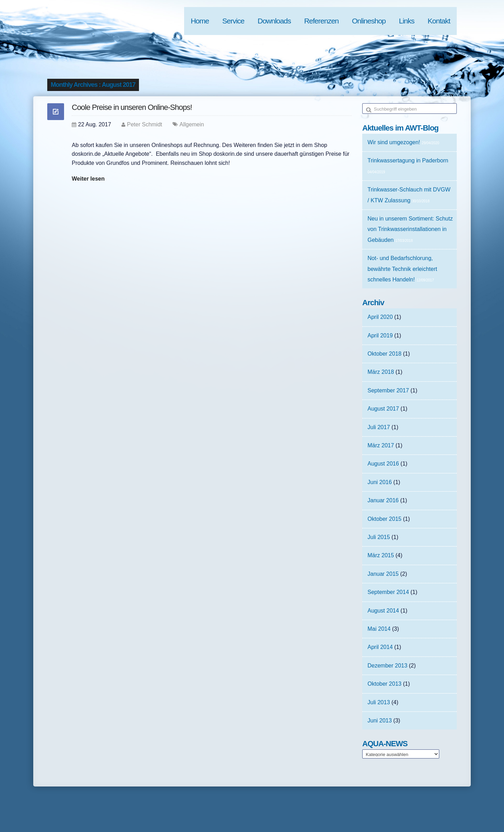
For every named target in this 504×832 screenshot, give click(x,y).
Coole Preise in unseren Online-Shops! (132, 107)
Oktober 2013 (384, 684)
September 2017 (388, 390)
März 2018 (381, 372)
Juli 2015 (379, 537)
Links (407, 21)
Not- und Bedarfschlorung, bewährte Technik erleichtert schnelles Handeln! (402, 269)
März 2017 (381, 445)
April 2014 (380, 647)
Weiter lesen (88, 179)
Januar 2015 (383, 574)
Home (200, 21)
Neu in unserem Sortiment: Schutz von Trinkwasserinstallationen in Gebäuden (410, 229)
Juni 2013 (380, 721)
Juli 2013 (379, 702)
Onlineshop (369, 21)
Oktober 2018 (384, 354)
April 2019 (380, 335)
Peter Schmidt (145, 124)
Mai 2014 (379, 629)
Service (233, 21)
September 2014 (388, 592)
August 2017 (383, 409)
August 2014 (383, 611)
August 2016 (383, 464)
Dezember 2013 (387, 666)
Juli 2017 (379, 427)
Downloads (274, 21)
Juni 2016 (380, 482)
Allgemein (192, 124)
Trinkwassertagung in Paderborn (408, 160)
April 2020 (380, 317)
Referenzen (321, 21)
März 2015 (381, 555)
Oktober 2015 (384, 519)
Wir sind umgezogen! (394, 142)
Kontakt (439, 21)
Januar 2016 (383, 500)
